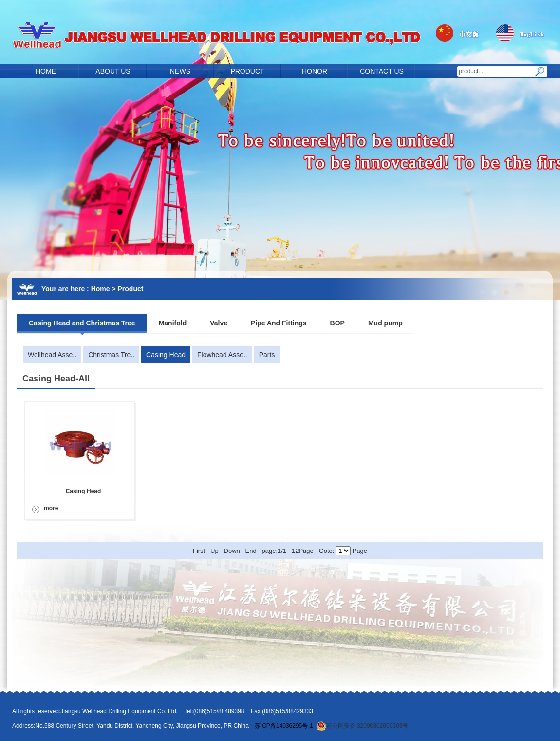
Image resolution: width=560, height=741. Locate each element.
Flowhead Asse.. (222, 355)
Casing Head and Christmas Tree (82, 323)
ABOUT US (113, 71)
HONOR (315, 71)
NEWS (180, 71)
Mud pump (385, 323)
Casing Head (166, 355)
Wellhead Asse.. (52, 355)
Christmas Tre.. (111, 355)
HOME (46, 71)
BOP (337, 323)
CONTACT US (382, 71)
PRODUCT (247, 71)
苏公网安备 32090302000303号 (363, 726)
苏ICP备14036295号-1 (284, 726)
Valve (219, 323)
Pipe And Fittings (279, 323)
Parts (267, 355)
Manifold (173, 323)
